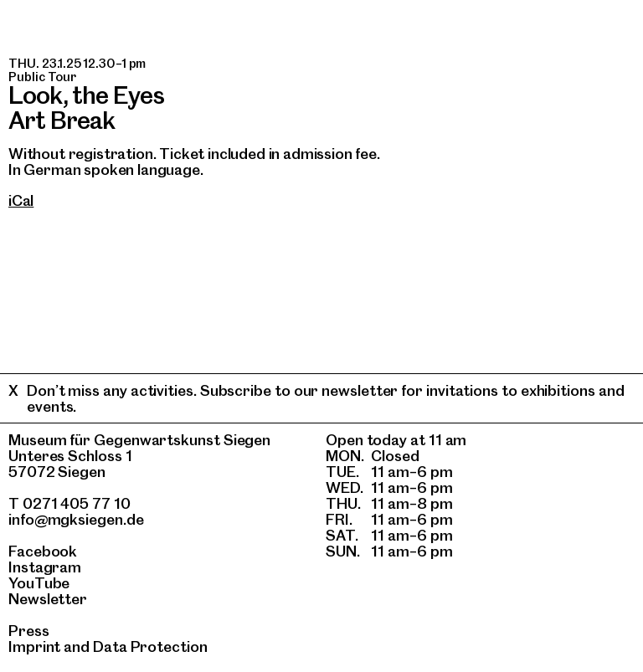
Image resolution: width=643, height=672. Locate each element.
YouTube (39, 583)
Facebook (43, 551)
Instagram (45, 567)
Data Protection (150, 646)
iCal (21, 200)
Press (29, 631)
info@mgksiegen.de (76, 519)
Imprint (34, 646)
